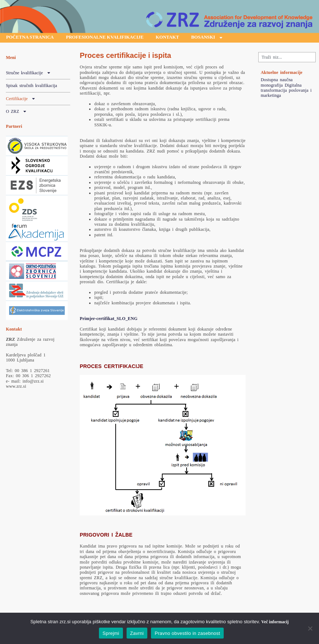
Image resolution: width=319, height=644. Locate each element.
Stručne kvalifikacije (28, 74)
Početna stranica (33, 38)
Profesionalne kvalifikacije (117, 38)
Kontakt (187, 38)
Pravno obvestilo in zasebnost (187, 633)
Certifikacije (21, 100)
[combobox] (287, 58)
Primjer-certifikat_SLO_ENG (109, 320)
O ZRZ (16, 112)
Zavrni (137, 633)
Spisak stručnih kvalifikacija (31, 87)
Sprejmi (111, 633)
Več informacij (275, 622)
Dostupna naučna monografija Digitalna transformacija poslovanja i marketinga (286, 89)
